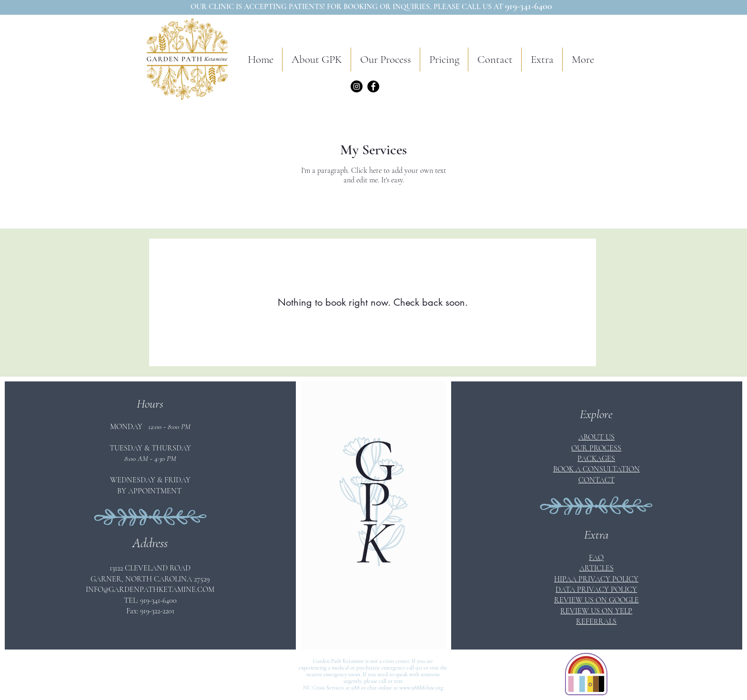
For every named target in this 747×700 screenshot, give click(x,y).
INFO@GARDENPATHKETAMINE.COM (150, 590)
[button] (385, 60)
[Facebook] (373, 86)
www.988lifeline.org (421, 688)
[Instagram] (357, 86)
